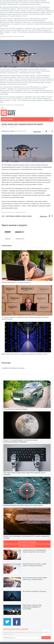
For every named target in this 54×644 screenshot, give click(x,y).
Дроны (30, 216)
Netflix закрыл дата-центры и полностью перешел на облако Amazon (25, 354)
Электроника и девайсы (13, 216)
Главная (12, 127)
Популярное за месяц (27, 546)
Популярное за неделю (27, 542)
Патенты (24, 216)
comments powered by (13, 368)
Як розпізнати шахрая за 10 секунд (34, 591)
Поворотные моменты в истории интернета (16, 282)
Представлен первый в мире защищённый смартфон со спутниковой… (32, 607)
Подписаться (46, 638)
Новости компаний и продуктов (14, 225)
